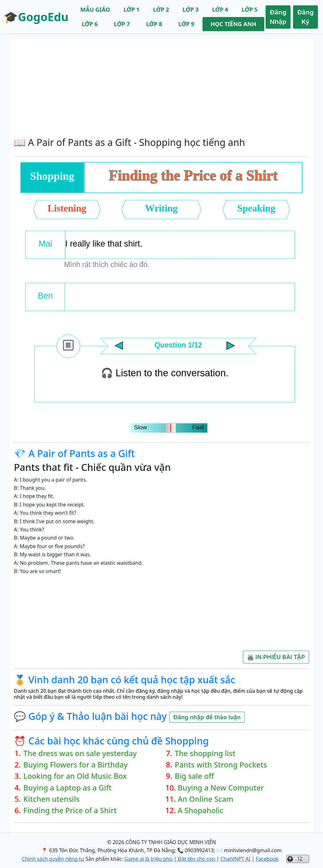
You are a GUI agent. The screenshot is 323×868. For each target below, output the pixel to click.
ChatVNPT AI (235, 859)
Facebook (267, 859)
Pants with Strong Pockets (221, 765)
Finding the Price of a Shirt (70, 810)
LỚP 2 (161, 9)
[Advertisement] (161, 86)
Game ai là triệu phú (149, 859)
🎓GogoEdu (36, 17)
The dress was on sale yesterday (80, 753)
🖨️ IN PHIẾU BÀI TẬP (276, 657)
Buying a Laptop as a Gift (67, 788)
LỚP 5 (250, 9)
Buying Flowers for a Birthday (76, 765)
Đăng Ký (305, 17)
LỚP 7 (122, 24)
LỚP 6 (90, 24)
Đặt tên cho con (197, 859)
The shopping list (205, 753)
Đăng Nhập (278, 17)
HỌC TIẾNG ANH (233, 24)
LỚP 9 (186, 24)
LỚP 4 (220, 9)
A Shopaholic (200, 810)
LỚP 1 (132, 9)
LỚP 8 (154, 24)
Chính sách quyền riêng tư (53, 859)
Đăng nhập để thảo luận (207, 717)
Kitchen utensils (51, 799)
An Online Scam (205, 799)
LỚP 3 (191, 9)
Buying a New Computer (221, 788)
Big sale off (194, 776)
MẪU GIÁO (95, 9)
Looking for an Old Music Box (75, 776)
